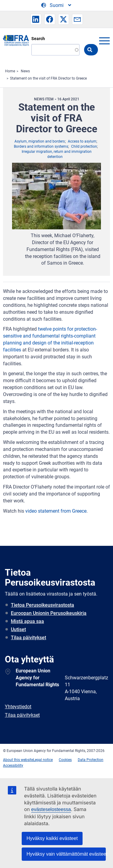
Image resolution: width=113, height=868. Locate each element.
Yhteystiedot (18, 707)
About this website (18, 760)
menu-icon (104, 41)
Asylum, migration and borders (40, 141)
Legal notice (43, 760)
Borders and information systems (41, 146)
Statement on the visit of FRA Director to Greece (48, 78)
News (25, 71)
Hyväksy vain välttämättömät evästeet (66, 854)
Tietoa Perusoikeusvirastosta (42, 605)
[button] (36, 19)
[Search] (55, 50)
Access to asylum (82, 141)
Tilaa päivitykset (28, 638)
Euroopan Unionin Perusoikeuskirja (49, 613)
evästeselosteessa (51, 809)
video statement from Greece (55, 511)
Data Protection (91, 760)
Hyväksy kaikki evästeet (52, 838)
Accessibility (13, 766)
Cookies (65, 760)
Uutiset (18, 629)
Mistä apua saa (27, 621)
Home (10, 71)
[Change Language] (57, 5)
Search (38, 39)
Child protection (84, 146)
